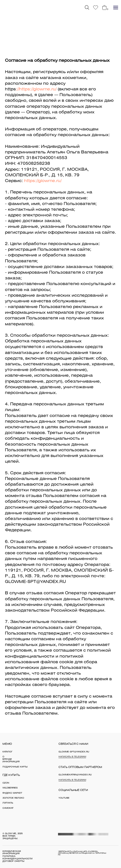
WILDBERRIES (10, 788)
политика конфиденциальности (17, 858)
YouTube (64, 798)
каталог (7, 752)
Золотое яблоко (13, 798)
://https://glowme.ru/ (36, 89)
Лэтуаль (8, 803)
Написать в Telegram (72, 757)
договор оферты (13, 861)
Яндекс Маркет (12, 793)
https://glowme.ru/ (43, 181)
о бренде (7, 758)
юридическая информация (12, 853)
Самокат (8, 808)
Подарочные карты (15, 767)
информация (11, 762)
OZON (6, 783)
